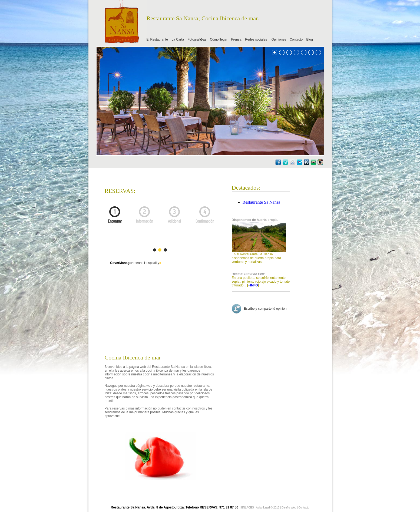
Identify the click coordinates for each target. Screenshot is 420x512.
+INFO (253, 285)
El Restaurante (157, 39)
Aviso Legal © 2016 (268, 508)
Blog (310, 39)
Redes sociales (257, 39)
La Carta (178, 39)
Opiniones (279, 39)
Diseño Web (289, 508)
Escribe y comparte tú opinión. (264, 309)
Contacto (296, 39)
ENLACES (248, 508)
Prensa (236, 39)
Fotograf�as (197, 39)
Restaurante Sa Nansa (262, 202)
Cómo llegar (219, 39)
